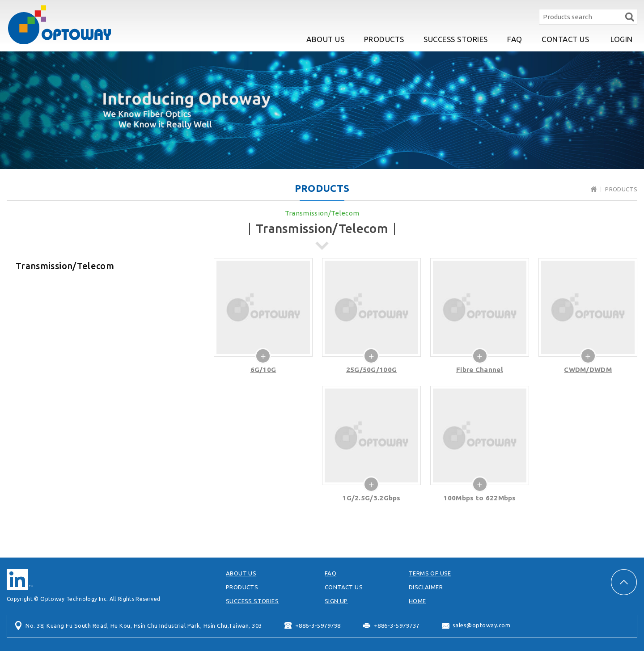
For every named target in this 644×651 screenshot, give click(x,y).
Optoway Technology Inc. (59, 25)
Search (629, 17)
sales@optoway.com (482, 625)
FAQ (515, 39)
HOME (417, 601)
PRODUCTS (384, 39)
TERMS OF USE (430, 573)
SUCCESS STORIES (456, 39)
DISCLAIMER (426, 587)
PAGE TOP (624, 582)
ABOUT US (325, 39)
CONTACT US (565, 39)
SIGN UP (336, 601)
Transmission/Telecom (322, 213)
